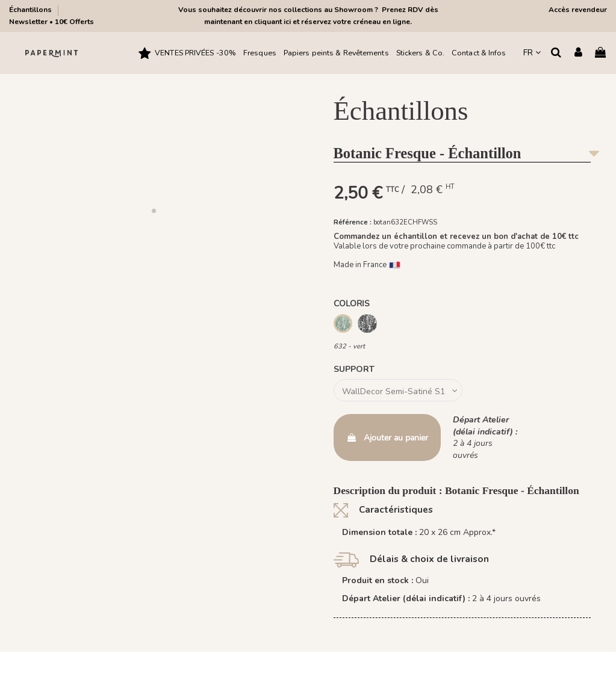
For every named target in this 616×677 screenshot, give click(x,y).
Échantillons (31, 10)
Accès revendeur (578, 10)
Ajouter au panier (387, 438)
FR (532, 53)
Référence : (353, 222)
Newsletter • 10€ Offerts (51, 22)
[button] (154, 211)
